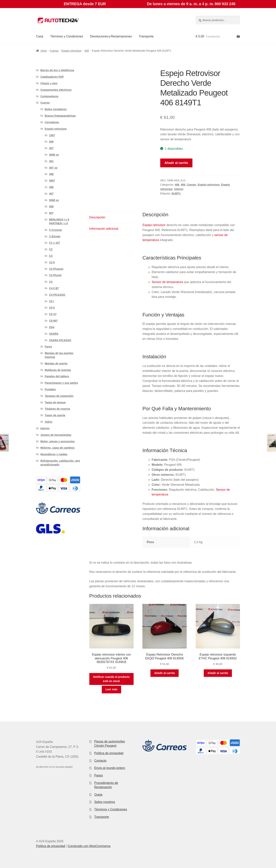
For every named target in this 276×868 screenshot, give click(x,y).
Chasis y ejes (49, 83)
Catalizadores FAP (52, 77)
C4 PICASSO (57, 295)
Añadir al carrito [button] (165, 673)
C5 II (52, 308)
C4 (51, 282)
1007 (52, 135)
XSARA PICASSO (60, 340)
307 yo (53, 168)
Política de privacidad (109, 753)
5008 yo (54, 200)
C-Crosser (56, 230)
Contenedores (49, 96)
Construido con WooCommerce (89, 846)
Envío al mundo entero (110, 768)
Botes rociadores (56, 109)
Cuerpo (54, 51)
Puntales (50, 389)
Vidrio (48, 422)
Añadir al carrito (176, 163)
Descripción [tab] (97, 217)
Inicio (44, 51)
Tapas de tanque (55, 402)
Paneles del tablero (57, 376)
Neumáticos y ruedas (54, 454)
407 (51, 194)
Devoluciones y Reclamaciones (111, 36)
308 (51, 174)
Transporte (146, 36)
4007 (52, 181)
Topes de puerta (55, 415)
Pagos (98, 775)
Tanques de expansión (59, 396)
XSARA (54, 334)
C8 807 (53, 321)
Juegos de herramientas (56, 435)
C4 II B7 (54, 288)
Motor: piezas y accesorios (58, 441)
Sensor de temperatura (167, 282)
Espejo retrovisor (71, 51)
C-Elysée (55, 236)
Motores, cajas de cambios (58, 448)
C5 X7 (53, 314)
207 (51, 148)
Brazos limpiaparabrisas (60, 116)
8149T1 (176, 193)
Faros (48, 347)
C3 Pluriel (55, 275)
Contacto (100, 761)
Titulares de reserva (57, 409)
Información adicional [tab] (104, 229)
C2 (51, 249)
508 (51, 206)
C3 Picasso (56, 269)
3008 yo (54, 155)
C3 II (52, 262)
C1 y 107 (55, 243)
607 (51, 213)
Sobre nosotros (105, 802)
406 (87, 51)
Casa (40, 36)
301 (51, 161)
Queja (98, 795)
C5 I (52, 301)
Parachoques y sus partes (61, 383)
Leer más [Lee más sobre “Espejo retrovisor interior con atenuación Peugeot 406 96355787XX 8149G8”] (111, 689)
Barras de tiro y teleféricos (57, 70)
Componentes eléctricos (56, 90)
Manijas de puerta (56, 363)
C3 (51, 256)
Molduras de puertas (58, 370)
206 (51, 142)
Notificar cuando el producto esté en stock (111, 679)
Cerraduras (52, 122)
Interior (179, 189)
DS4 (52, 327)
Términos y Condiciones (67, 36)
